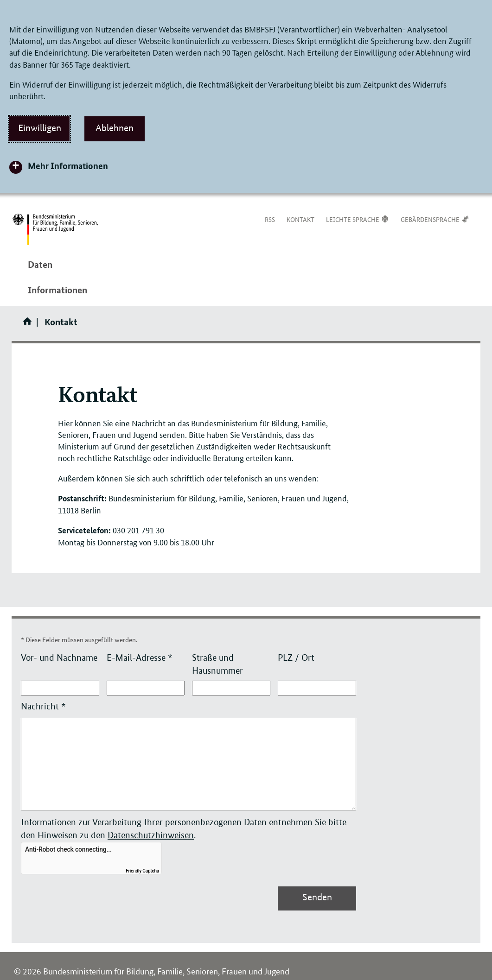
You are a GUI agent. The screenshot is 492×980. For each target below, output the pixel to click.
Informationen (58, 290)
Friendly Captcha (142, 871)
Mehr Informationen (68, 166)
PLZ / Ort (296, 658)
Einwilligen (40, 128)
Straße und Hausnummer (217, 664)
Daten (40, 264)
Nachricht (43, 706)
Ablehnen (115, 128)
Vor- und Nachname (59, 658)
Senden (317, 897)
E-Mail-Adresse (140, 658)
